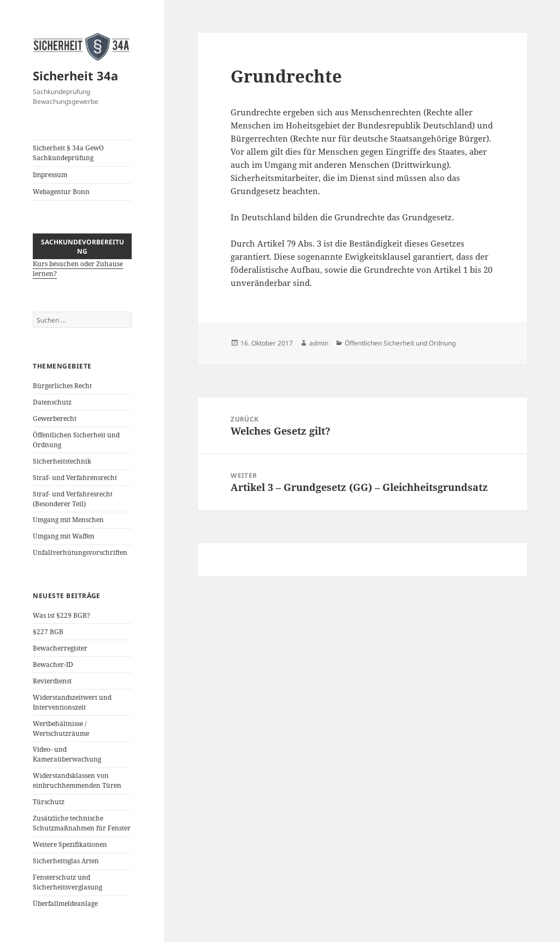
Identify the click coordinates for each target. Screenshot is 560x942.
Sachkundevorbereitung (82, 247)
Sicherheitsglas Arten (66, 861)
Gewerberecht (55, 419)
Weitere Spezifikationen (70, 844)
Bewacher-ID (53, 665)
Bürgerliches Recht (62, 386)
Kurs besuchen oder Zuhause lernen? (82, 263)
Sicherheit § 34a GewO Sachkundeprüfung (68, 153)
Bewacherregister (60, 648)
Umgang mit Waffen (64, 536)
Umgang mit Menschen (68, 520)
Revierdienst (52, 681)
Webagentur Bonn (61, 192)
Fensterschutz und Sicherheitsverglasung (67, 882)
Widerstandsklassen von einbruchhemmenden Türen (77, 780)
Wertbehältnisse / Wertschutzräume (61, 729)
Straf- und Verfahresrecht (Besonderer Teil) (73, 499)
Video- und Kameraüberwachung (67, 754)
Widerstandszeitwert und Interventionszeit (72, 702)
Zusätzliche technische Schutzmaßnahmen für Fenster (82, 823)
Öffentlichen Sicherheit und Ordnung (400, 343)
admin (319, 343)
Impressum (50, 175)
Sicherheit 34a (75, 75)
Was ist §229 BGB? (61, 615)
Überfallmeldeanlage (65, 903)
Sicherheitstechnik (62, 461)
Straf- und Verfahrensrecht (75, 478)
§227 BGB (48, 632)
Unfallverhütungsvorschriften (80, 552)
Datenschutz (52, 402)
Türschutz (49, 802)
